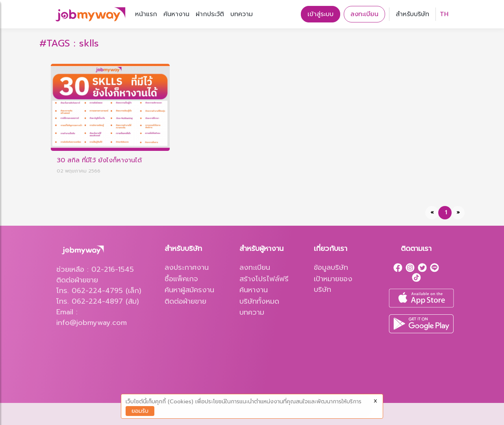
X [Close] (375, 401)
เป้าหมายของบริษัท (333, 284)
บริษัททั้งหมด (259, 302)
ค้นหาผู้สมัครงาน (189, 290)
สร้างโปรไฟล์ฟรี (264, 279)
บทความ (242, 14)
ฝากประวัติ (210, 14)
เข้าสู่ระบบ (321, 14)
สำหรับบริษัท (412, 14)
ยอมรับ (140, 411)
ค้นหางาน (176, 14)
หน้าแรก (146, 14)
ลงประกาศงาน (187, 268)
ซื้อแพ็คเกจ (181, 279)
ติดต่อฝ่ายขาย (185, 302)
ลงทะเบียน (364, 14)
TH (444, 14)
